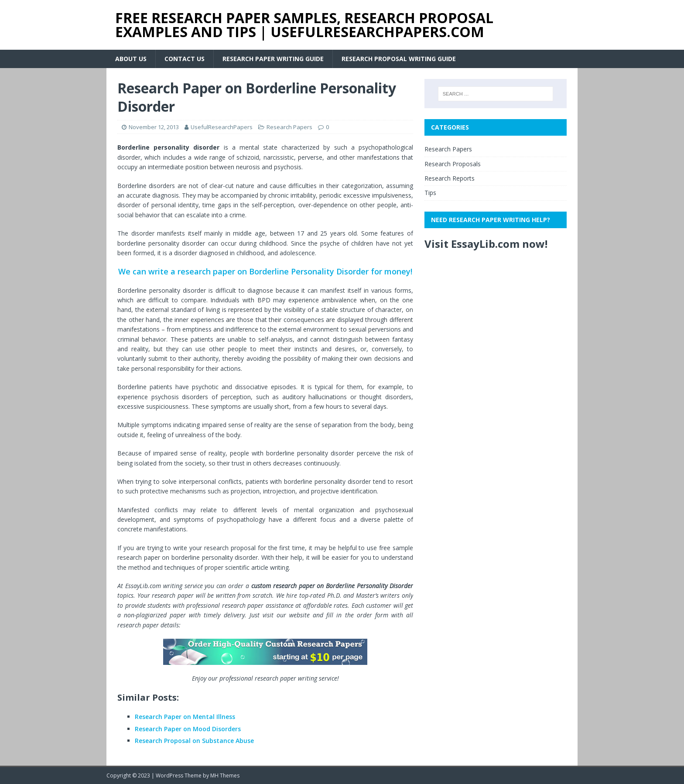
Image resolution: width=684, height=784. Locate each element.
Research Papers (289, 127)
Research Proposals (453, 164)
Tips (430, 193)
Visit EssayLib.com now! (486, 244)
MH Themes (225, 775)
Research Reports (450, 178)
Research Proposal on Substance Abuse (194, 741)
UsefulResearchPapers (222, 127)
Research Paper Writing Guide (273, 59)
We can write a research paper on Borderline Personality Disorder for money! (265, 271)
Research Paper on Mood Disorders (188, 729)
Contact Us (185, 59)
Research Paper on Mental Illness (185, 717)
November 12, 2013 (154, 127)
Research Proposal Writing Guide (399, 59)
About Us (131, 59)
